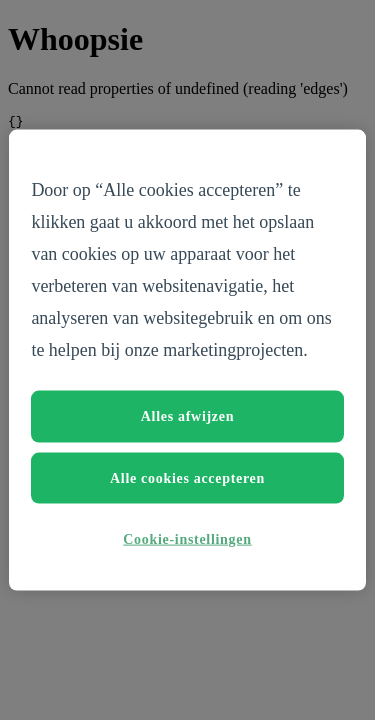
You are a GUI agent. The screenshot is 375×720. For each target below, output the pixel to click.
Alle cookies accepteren (187, 477)
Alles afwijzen (187, 416)
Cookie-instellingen (187, 539)
